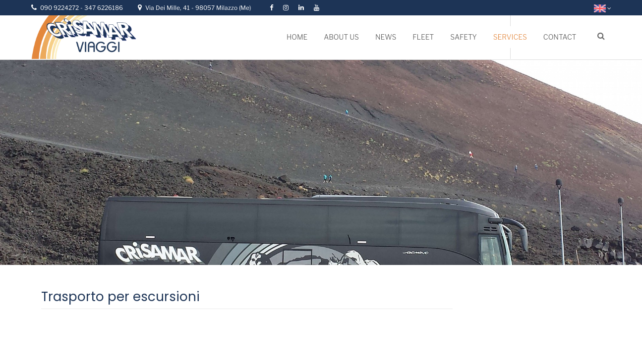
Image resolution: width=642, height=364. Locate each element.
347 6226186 (104, 8)
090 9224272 (60, 8)
